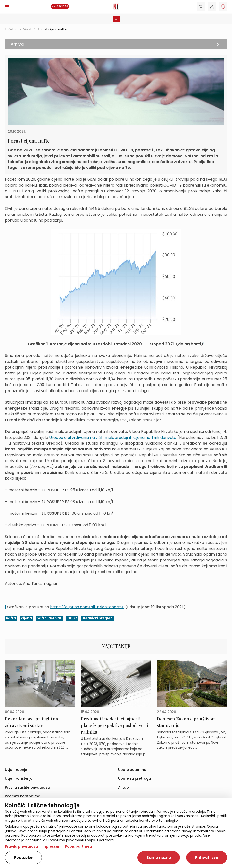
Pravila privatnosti (21, 846)
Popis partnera (78, 846)
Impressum (52, 846)
